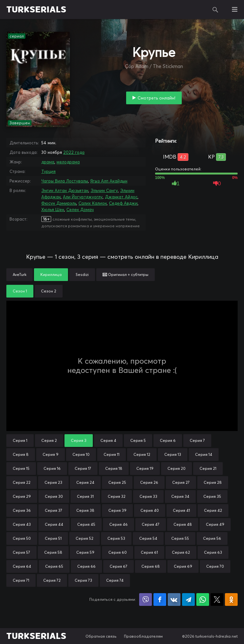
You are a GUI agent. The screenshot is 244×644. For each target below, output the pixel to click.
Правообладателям (143, 636)
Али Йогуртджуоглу (83, 197)
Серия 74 (115, 580)
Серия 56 (212, 538)
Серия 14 (204, 454)
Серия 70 (215, 566)
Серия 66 (86, 566)
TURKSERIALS (36, 10)
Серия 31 (85, 496)
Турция (48, 171)
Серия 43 (22, 524)
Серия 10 (81, 454)
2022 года (74, 152)
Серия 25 (117, 482)
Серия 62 (181, 552)
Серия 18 (114, 468)
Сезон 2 (49, 291)
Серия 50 (22, 538)
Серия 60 (118, 552)
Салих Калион (93, 203)
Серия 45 (86, 524)
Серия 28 (213, 482)
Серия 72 (52, 580)
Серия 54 (148, 538)
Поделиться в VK (174, 599)
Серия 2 (49, 440)
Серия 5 (138, 440)
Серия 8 (21, 454)
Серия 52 (85, 538)
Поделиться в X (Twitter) (217, 599)
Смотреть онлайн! (156, 98)
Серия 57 (21, 552)
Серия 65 (54, 566)
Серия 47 (151, 524)
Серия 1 (20, 440)
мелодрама (68, 162)
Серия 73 (83, 580)
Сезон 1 (20, 291)
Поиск (215, 10)
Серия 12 (142, 454)
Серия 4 (108, 440)
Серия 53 (116, 538)
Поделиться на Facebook (160, 599)
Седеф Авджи (123, 203)
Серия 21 (208, 468)
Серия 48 (183, 524)
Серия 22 (22, 482)
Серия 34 (180, 496)
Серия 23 (53, 482)
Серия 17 (83, 468)
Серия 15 (21, 468)
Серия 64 (22, 566)
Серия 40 (150, 510)
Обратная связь (101, 636)
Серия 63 (213, 552)
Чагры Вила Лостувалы (65, 181)
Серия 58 (53, 552)
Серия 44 (54, 524)
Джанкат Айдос (121, 197)
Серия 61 (149, 552)
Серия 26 (149, 482)
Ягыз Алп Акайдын (109, 181)
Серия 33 (148, 496)
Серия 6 (168, 440)
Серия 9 (51, 454)
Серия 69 (183, 566)
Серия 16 (52, 468)
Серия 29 (22, 496)
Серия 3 (79, 440)
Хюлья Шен (53, 209)
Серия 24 (85, 482)
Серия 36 (22, 510)
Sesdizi (82, 274)
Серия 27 (181, 482)
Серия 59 (85, 552)
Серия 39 (117, 510)
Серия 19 (145, 468)
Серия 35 (212, 496)
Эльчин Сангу (104, 190)
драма (48, 162)
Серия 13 (173, 454)
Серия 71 (21, 580)
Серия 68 (151, 566)
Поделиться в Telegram (188, 599)
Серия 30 (54, 496)
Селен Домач (80, 209)
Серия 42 (213, 510)
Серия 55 (180, 538)
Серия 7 (197, 440)
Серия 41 (181, 510)
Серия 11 (112, 454)
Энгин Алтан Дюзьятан (65, 190)
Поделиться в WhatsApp (203, 599)
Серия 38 (85, 510)
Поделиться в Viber (146, 599)
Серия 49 (215, 524)
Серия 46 (119, 524)
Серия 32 (117, 496)
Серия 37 (54, 510)
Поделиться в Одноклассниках (231, 599)
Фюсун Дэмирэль (59, 203)
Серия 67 (119, 566)
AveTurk (20, 274)
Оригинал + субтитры (125, 274)
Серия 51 (53, 538)
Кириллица (51, 274)
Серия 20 (176, 468)
